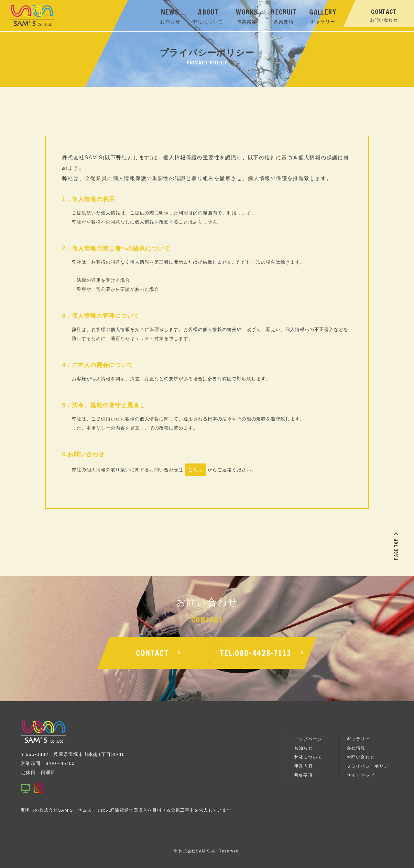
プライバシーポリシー (370, 766)
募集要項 (304, 775)
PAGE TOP (396, 546)
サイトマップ (361, 775)
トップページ (308, 739)
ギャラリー (358, 739)
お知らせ (304, 748)
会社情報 (356, 748)
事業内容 (304, 766)
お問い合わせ (361, 757)
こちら (196, 470)
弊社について (308, 757)
